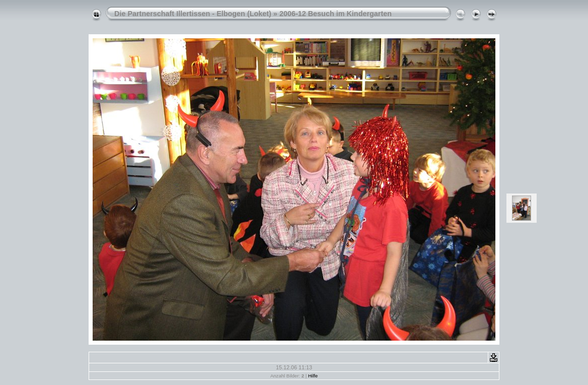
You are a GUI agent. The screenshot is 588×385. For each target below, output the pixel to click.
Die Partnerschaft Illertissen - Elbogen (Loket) (193, 14)
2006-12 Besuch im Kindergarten (336, 14)
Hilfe (313, 376)
